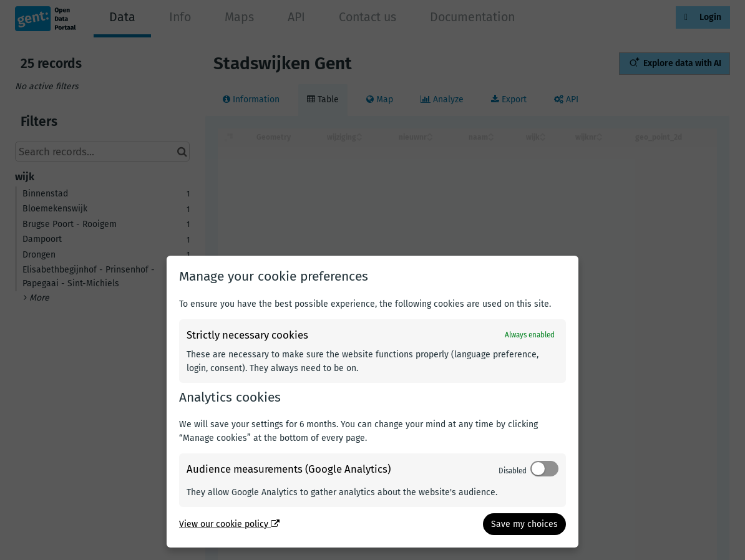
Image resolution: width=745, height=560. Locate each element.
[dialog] (372, 402)
